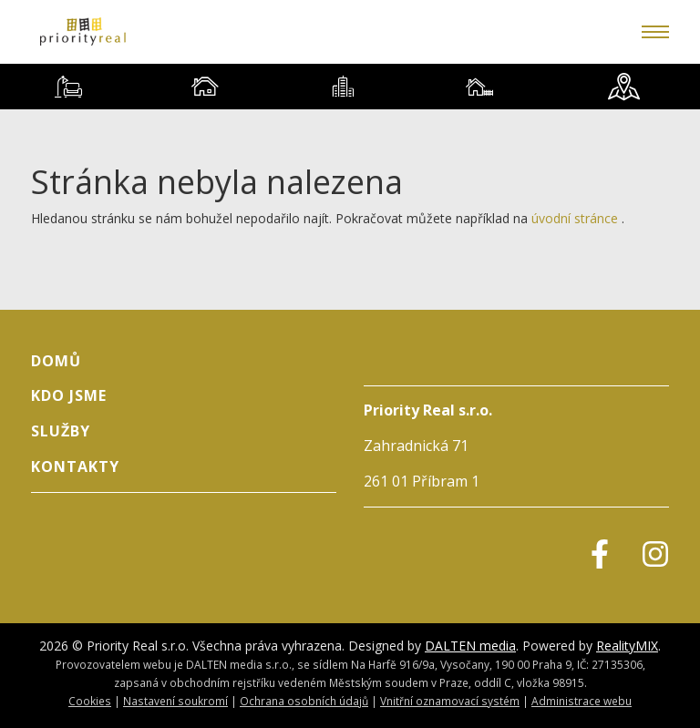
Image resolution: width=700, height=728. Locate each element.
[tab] (68, 87)
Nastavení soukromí (175, 701)
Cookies (90, 701)
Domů (56, 361)
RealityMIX (627, 646)
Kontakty (75, 467)
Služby (61, 431)
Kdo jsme (69, 395)
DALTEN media (470, 646)
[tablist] (350, 87)
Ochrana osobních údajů (304, 701)
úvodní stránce (575, 218)
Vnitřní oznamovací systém (450, 701)
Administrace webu (582, 701)
